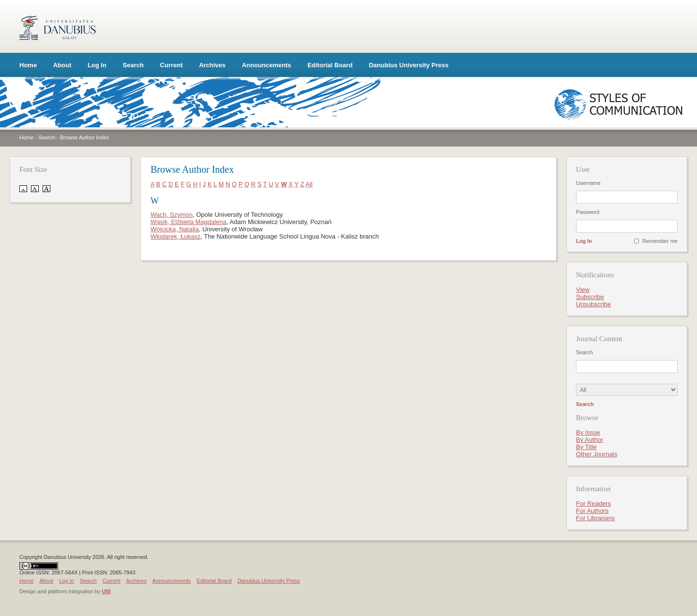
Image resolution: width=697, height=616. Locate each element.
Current (172, 65)
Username (588, 183)
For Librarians (595, 518)
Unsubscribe (593, 304)
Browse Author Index (85, 137)
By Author (590, 440)
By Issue (588, 432)
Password (588, 212)
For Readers (593, 503)
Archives (212, 65)
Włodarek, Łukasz (175, 236)
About (62, 65)
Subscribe (590, 297)
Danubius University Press (409, 65)
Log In (97, 65)
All (309, 184)
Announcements (267, 65)
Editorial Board (330, 65)
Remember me (660, 241)
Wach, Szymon (172, 215)
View (583, 290)
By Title (586, 447)
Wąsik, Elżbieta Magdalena (189, 222)
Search (133, 65)
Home (28, 65)
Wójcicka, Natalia (175, 229)
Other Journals (597, 454)
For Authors (592, 511)
